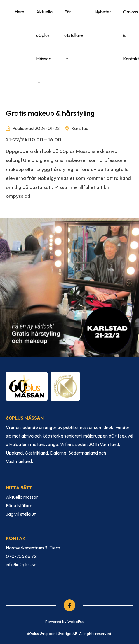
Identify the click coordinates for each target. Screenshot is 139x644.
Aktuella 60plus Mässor (44, 35)
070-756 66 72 (21, 556)
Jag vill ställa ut (21, 514)
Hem (19, 12)
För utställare (74, 23)
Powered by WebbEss (64, 621)
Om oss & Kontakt (131, 35)
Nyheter (103, 12)
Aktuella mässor (22, 497)
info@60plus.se (21, 564)
